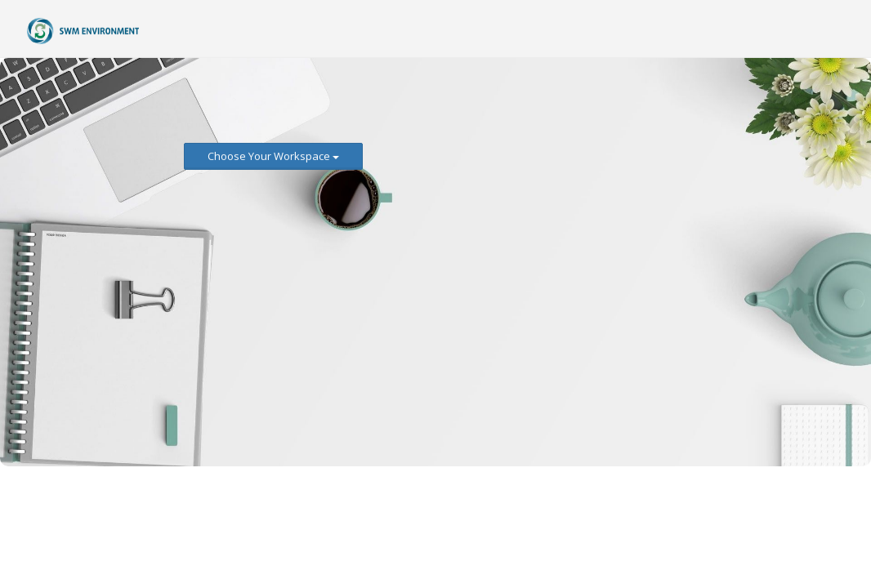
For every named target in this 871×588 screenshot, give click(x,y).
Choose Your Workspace (273, 156)
